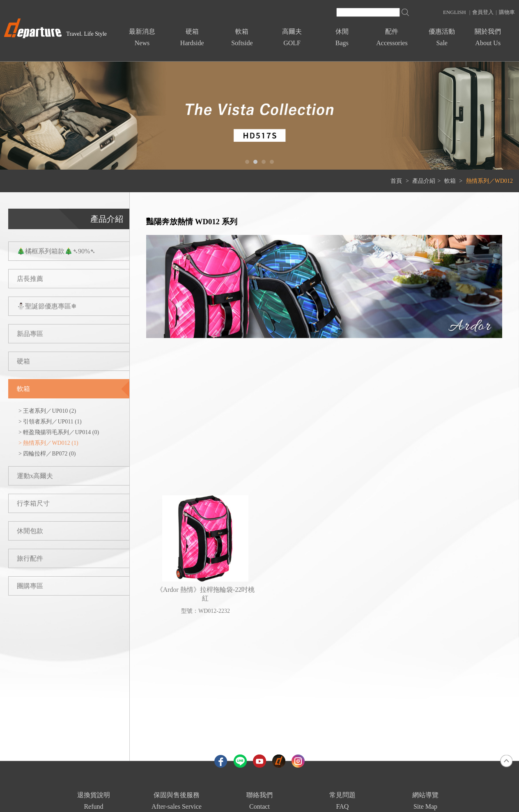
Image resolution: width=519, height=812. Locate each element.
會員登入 (483, 12)
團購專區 (30, 586)
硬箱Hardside (192, 37)
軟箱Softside (242, 37)
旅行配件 (30, 558)
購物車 (507, 12)
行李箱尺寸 (33, 503)
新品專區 (30, 334)
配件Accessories (392, 37)
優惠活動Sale (442, 37)
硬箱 (23, 361)
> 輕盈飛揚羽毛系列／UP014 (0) (59, 432)
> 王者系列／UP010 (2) (47, 411)
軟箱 (451, 181)
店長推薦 (30, 279)
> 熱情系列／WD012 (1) (48, 443)
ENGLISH (455, 12)
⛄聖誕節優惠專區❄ (47, 306)
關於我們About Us (488, 37)
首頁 (396, 181)
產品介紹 (424, 181)
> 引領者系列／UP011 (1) (50, 422)
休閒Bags (342, 37)
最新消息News (142, 37)
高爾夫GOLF (292, 37)
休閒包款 (30, 531)
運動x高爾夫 (35, 476)
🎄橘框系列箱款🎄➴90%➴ (56, 251)
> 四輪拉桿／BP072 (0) (47, 454)
